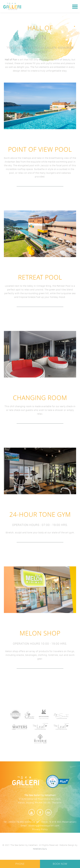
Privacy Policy (40, 829)
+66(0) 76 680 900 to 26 (22, 822)
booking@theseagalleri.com (44, 826)
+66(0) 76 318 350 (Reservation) (59, 822)
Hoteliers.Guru (40, 849)
